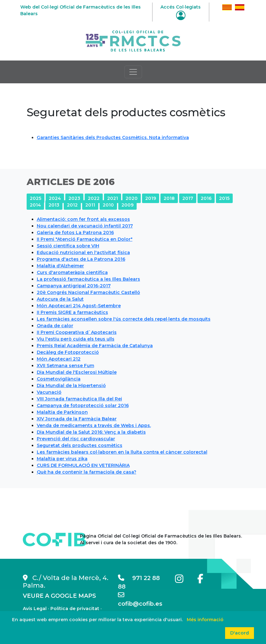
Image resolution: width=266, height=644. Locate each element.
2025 (36, 198)
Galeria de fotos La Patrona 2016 (75, 233)
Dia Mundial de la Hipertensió (71, 386)
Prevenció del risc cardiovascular (76, 439)
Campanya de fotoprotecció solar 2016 (83, 405)
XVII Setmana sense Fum (65, 366)
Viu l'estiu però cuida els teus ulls (76, 339)
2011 (90, 205)
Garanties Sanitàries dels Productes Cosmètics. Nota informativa (113, 137)
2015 (224, 198)
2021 (113, 198)
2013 (54, 205)
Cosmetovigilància (59, 379)
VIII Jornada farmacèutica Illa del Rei (79, 399)
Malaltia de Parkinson (62, 412)
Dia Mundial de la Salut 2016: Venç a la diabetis (91, 432)
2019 (151, 198)
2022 (94, 198)
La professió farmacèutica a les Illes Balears (88, 279)
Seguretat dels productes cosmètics (80, 445)
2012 (72, 205)
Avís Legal (35, 609)
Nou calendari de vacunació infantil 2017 (85, 226)
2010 (108, 205)
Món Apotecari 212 (59, 359)
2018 (169, 198)
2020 (132, 198)
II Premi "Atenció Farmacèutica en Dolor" (85, 239)
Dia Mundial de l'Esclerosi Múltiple (77, 372)
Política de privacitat (75, 609)
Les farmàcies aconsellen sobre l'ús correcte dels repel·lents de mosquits (124, 319)
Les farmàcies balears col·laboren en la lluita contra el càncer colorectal (122, 452)
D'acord (240, 633)
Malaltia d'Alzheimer (60, 266)
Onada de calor (55, 326)
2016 (206, 198)
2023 (74, 198)
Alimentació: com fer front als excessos (83, 219)
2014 (35, 205)
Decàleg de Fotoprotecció (68, 352)
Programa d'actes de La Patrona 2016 (81, 259)
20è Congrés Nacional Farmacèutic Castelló (88, 292)
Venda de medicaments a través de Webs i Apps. (94, 425)
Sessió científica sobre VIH (68, 246)
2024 (55, 198)
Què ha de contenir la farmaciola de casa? (87, 472)
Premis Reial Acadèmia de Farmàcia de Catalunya (95, 346)
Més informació (205, 620)
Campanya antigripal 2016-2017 (74, 286)
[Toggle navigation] (133, 72)
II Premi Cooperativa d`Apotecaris (77, 332)
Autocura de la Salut (60, 299)
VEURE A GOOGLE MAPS (59, 596)
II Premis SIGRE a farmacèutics (72, 312)
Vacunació (49, 392)
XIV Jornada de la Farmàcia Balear (77, 419)
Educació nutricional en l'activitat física (83, 252)
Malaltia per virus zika (62, 459)
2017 (188, 198)
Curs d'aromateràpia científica (72, 272)
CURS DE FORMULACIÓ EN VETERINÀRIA (83, 465)
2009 (127, 205)
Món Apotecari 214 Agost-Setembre (79, 306)
